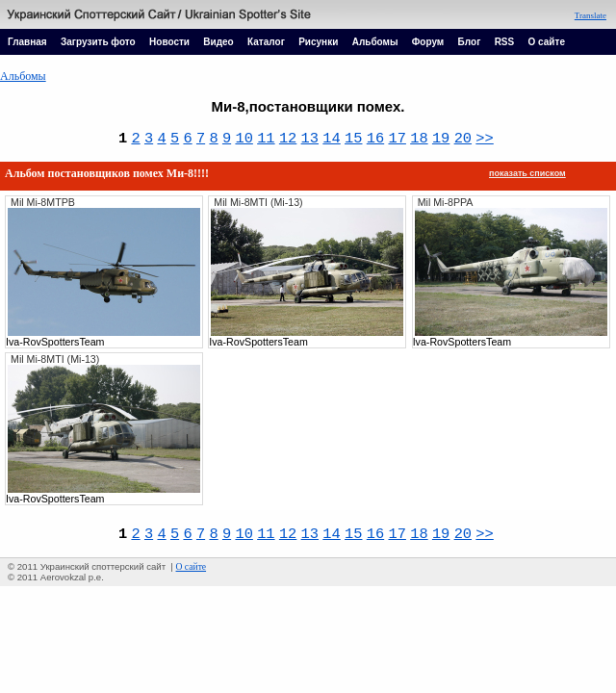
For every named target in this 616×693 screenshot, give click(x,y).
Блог (470, 42)
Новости (169, 42)
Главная (27, 42)
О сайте (547, 42)
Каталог (266, 42)
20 (463, 139)
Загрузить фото (98, 42)
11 (266, 139)
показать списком (527, 173)
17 (397, 139)
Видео (218, 42)
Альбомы (375, 42)
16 (375, 139)
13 (310, 139)
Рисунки (318, 42)
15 (353, 139)
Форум (428, 42)
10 (244, 139)
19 (441, 139)
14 (331, 139)
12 (288, 139)
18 (419, 139)
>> (484, 139)
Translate (590, 15)
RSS (505, 42)
